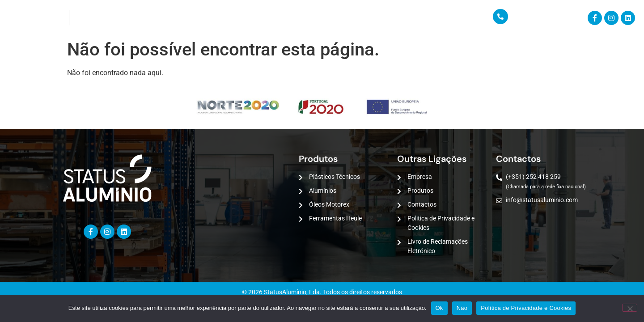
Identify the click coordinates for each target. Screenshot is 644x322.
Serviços (211, 18)
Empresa (100, 18)
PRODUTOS (153, 18)
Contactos (267, 18)
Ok (439, 308)
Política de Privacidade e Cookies (526, 308)
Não (462, 308)
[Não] (630, 308)
